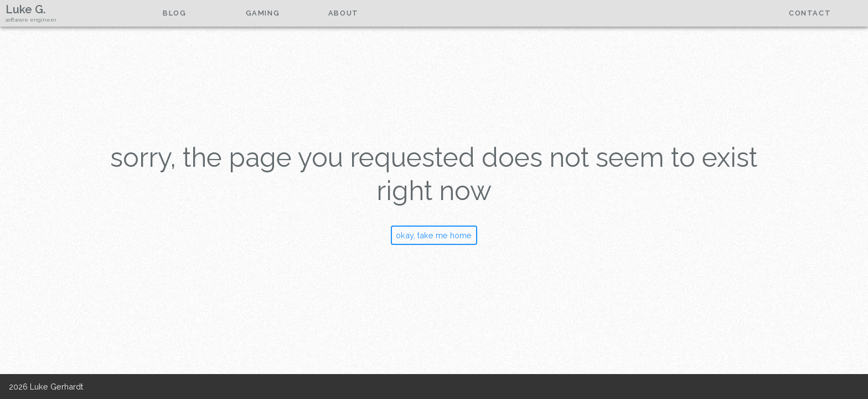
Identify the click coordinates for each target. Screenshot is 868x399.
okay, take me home (434, 235)
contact (810, 13)
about (343, 13)
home (92, 13)
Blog (174, 13)
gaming (263, 13)
